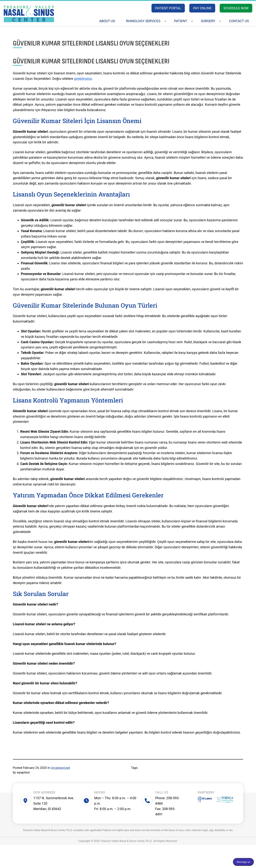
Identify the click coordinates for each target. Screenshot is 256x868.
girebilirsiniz (83, 79)
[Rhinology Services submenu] (165, 21)
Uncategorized (60, 768)
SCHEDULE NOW (236, 8)
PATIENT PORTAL (168, 8)
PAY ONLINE (202, 8)
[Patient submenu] (192, 21)
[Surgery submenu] (220, 21)
